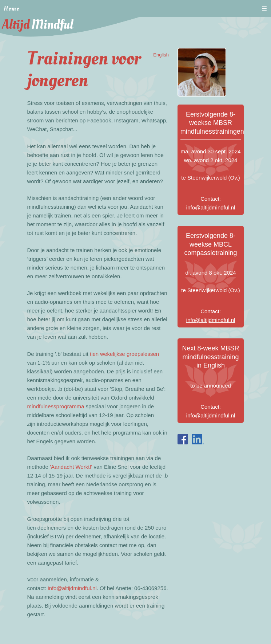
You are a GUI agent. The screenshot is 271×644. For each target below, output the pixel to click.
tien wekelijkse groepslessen (124, 354)
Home (11, 9)
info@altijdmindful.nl (72, 588)
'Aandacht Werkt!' (71, 467)
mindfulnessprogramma (56, 406)
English (161, 55)
